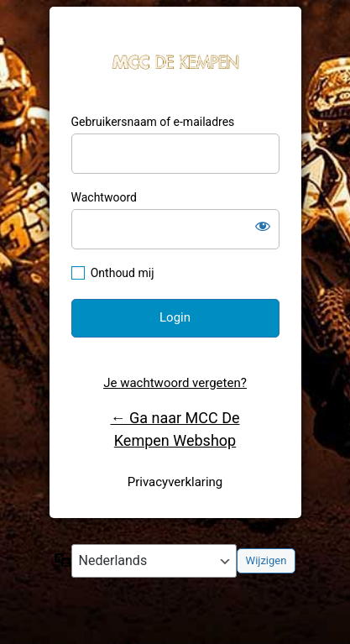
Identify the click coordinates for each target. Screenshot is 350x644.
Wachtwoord (104, 197)
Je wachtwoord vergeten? (175, 383)
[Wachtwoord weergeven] (263, 226)
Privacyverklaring (175, 482)
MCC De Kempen (175, 61)
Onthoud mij (123, 273)
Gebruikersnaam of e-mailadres (153, 122)
